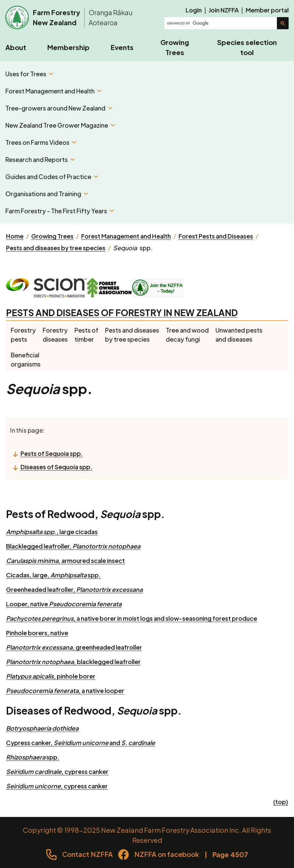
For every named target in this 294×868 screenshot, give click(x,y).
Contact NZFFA (87, 854)
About (16, 47)
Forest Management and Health (53, 91)
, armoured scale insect (65, 560)
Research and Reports (40, 159)
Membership (68, 47)
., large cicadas (52, 532)
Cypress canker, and (81, 743)
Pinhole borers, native (37, 633)
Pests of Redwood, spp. (85, 514)
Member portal (267, 10)
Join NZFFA (224, 10)
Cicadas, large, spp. (53, 575)
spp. (33, 757)
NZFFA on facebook (167, 854)
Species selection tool (247, 47)
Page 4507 (230, 854)
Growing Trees (175, 47)
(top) (281, 802)
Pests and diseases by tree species (56, 248)
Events (122, 47)
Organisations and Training (47, 194)
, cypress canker (57, 771)
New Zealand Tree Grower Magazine (60, 125)
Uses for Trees (29, 74)
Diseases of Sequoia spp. (56, 467)
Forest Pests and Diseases (216, 236)
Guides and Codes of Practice (52, 177)
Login (194, 10)
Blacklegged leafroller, (73, 546)
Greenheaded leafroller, (74, 589)
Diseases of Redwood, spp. (94, 710)
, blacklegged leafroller (73, 662)
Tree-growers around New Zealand (59, 108)
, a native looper (65, 690)
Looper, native (64, 604)
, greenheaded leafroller (74, 647)
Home (15, 236)
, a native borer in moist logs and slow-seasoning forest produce (132, 618)
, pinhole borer (51, 676)
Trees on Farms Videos (41, 142)
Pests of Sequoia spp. (52, 453)
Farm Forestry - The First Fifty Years (60, 211)
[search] (221, 23)
